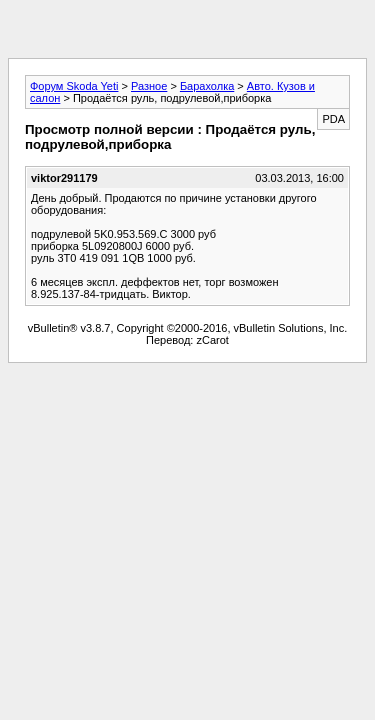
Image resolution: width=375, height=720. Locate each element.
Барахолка (207, 86)
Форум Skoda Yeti (74, 86)
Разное (149, 86)
